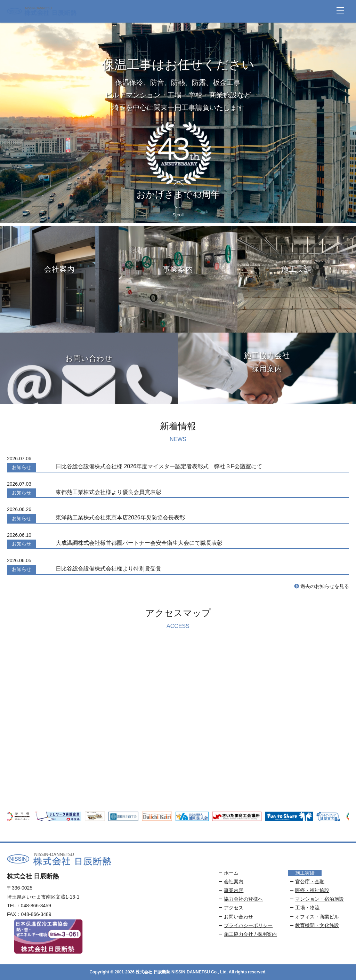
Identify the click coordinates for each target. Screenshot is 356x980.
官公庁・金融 (310, 882)
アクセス (234, 908)
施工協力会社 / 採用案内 (250, 934)
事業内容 (234, 890)
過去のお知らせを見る (322, 586)
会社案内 (234, 882)
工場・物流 (307, 908)
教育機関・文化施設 (317, 925)
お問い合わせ (238, 917)
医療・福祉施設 (312, 890)
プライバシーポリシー (248, 925)
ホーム (231, 873)
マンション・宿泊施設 (319, 899)
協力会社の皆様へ (243, 899)
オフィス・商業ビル (317, 917)
